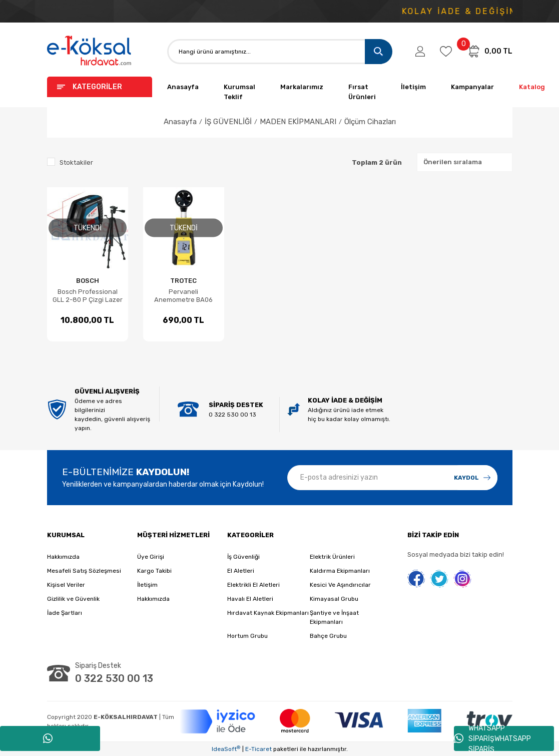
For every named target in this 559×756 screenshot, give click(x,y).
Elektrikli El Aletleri (253, 585)
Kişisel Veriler (66, 585)
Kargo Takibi (154, 571)
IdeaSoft (226, 749)
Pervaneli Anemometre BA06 (183, 296)
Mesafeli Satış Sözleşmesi (84, 571)
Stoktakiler (76, 162)
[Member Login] (420, 52)
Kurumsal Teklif (239, 92)
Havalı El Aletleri (250, 599)
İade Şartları (65, 613)
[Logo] (90, 51)
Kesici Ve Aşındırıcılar (340, 585)
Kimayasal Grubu (334, 599)
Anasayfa (183, 87)
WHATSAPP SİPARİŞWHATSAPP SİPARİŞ (492, 738)
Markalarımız (302, 87)
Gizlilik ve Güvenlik (73, 599)
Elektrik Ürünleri (332, 557)
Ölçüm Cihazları (370, 122)
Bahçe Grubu (328, 636)
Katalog (532, 87)
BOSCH (88, 281)
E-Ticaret (258, 749)
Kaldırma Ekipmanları (340, 571)
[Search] (280, 52)
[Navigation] (100, 87)
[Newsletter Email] (392, 478)
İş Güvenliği (243, 557)
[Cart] (489, 51)
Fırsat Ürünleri (362, 92)
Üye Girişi (151, 557)
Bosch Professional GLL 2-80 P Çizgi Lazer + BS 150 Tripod (88, 296)
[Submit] (472, 478)
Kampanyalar (472, 87)
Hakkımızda (63, 557)
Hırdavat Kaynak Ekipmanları (268, 613)
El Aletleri (241, 571)
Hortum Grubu (247, 636)
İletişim (413, 87)
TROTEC (183, 281)
